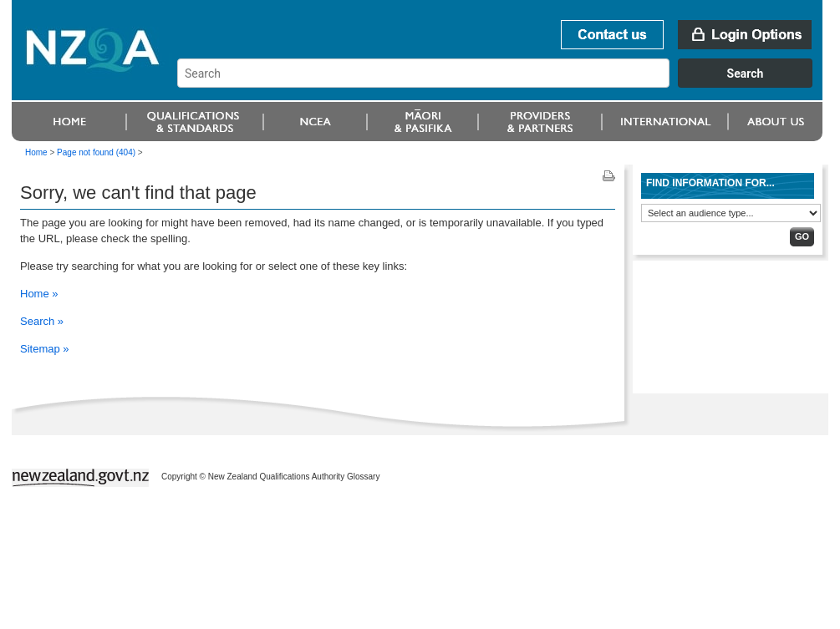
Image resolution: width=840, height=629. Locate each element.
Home (36, 152)
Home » (39, 294)
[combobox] (503, 84)
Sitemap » (45, 349)
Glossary (363, 477)
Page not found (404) (96, 152)
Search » (42, 321)
